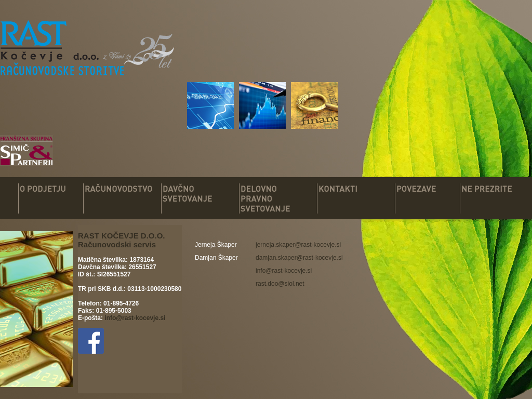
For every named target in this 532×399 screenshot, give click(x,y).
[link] (298, 245)
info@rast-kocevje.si (135, 318)
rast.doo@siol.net (280, 284)
